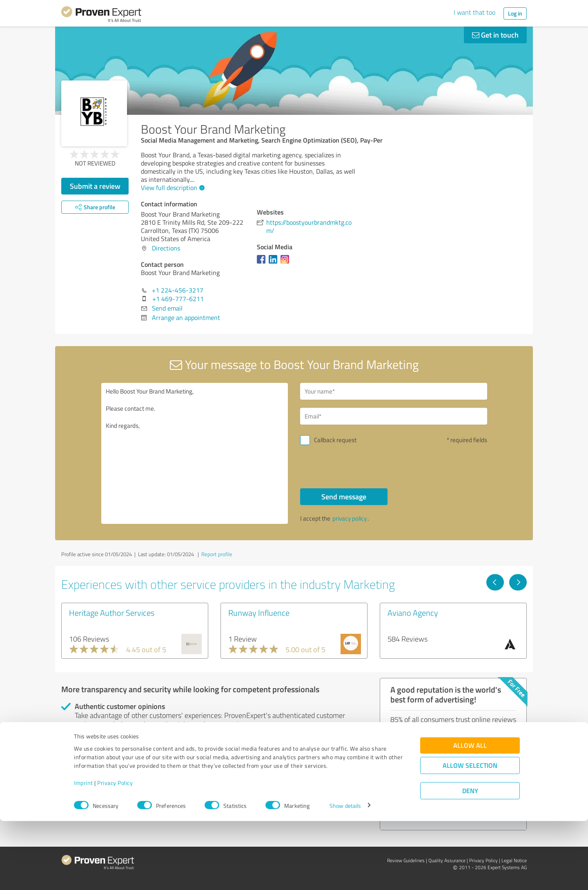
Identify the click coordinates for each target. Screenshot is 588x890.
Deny (470, 860)
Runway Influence (259, 613)
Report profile (217, 554)
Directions (166, 248)
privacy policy (350, 518)
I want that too (474, 12)
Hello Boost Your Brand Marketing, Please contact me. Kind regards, (195, 453)
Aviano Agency (413, 613)
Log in (515, 13)
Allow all (470, 814)
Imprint (84, 852)
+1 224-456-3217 (178, 290)
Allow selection (470, 834)
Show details (345, 875)
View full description (172, 188)
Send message (344, 496)
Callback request (335, 440)
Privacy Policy (115, 852)
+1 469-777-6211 (178, 299)
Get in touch (495, 35)
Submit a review (95, 186)
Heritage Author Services (112, 613)
